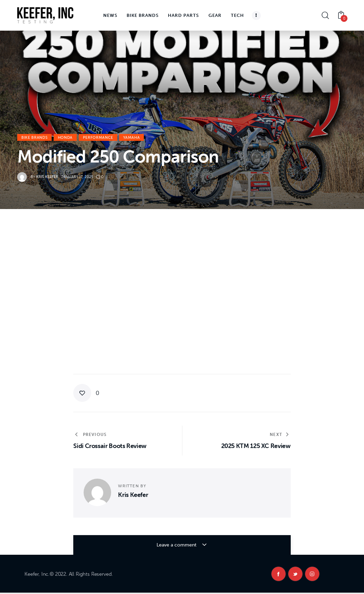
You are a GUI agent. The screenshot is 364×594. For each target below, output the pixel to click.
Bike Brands (34, 138)
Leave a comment (177, 545)
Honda (65, 138)
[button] (86, 393)
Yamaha (131, 138)
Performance (98, 138)
